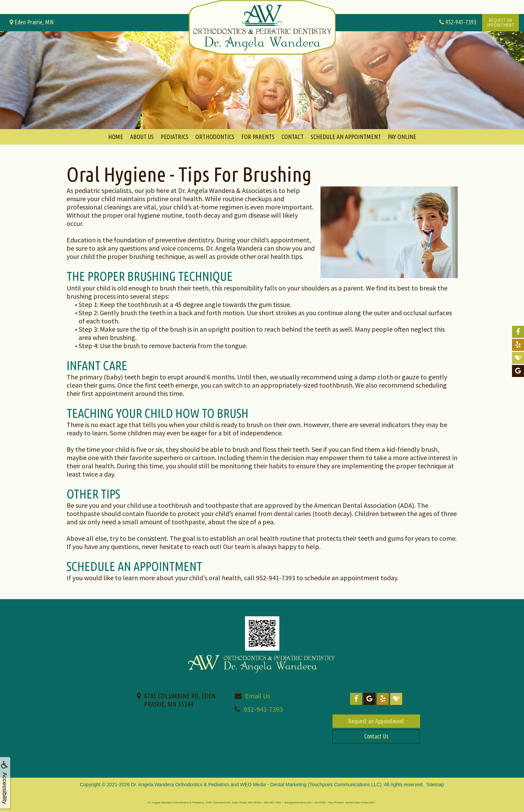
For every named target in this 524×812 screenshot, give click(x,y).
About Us (142, 137)
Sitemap (435, 785)
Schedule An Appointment (346, 137)
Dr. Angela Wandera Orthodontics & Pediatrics (180, 785)
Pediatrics (174, 137)
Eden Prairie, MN (32, 22)
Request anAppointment (500, 23)
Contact (293, 137)
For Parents (258, 137)
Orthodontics (215, 137)
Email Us (258, 696)
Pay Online (402, 137)
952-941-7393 (263, 709)
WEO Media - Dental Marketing (273, 785)
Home (116, 137)
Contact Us (376, 736)
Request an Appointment (376, 721)
